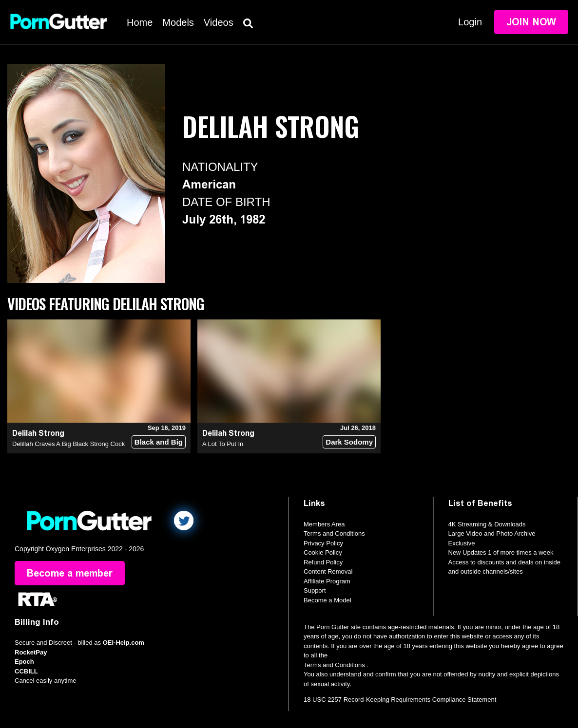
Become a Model (328, 600)
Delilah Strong (38, 433)
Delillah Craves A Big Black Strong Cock (68, 444)
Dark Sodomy (349, 442)
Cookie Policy (323, 552)
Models (178, 22)
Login (470, 22)
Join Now (531, 22)
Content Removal (328, 571)
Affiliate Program (327, 581)
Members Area (324, 524)
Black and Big (159, 442)
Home (140, 22)
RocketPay (31, 652)
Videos (219, 22)
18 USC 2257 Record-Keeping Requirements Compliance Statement (400, 700)
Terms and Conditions (334, 533)
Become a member (70, 573)
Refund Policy (323, 562)
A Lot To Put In (223, 444)
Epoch (24, 662)
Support (315, 590)
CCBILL (26, 671)
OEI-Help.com (124, 643)
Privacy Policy (323, 543)
